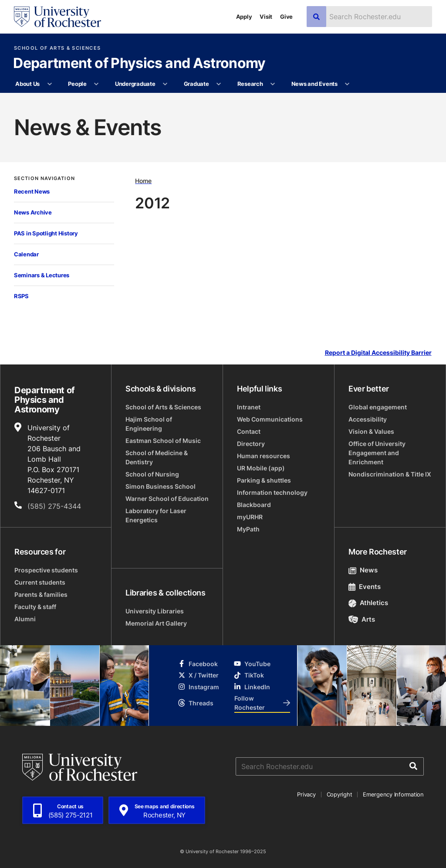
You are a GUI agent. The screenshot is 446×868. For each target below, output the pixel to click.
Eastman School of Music (163, 441)
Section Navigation (44, 179)
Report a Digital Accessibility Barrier (378, 353)
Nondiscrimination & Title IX (390, 474)
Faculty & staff (35, 607)
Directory (251, 444)
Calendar (26, 254)
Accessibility (368, 419)
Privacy (306, 794)
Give (286, 17)
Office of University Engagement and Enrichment (377, 453)
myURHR (250, 517)
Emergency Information (393, 794)
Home (143, 181)
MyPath (248, 529)
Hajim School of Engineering (149, 424)
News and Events (314, 84)
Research (250, 84)
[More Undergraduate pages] (165, 84)
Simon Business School (160, 486)
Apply (244, 17)
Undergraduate (135, 84)
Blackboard (254, 505)
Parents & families (41, 594)
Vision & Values (371, 431)
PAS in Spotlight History (46, 233)
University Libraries (155, 611)
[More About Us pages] (49, 84)
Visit (266, 17)
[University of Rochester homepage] (57, 17)
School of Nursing (152, 474)
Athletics (368, 603)
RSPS (21, 296)
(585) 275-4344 (54, 506)
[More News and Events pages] (347, 84)
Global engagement (378, 407)
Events (365, 587)
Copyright (340, 794)
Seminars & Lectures (42, 275)
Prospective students (46, 570)
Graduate (196, 84)
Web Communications (270, 419)
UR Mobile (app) (261, 468)
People (77, 84)
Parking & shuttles (264, 480)
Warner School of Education (167, 499)
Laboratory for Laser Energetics (156, 515)
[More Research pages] (273, 84)
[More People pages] (96, 84)
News (363, 570)
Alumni (25, 619)
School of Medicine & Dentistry (157, 457)
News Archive (33, 212)
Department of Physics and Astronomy (139, 64)
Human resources (264, 456)
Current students (40, 582)
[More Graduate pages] (219, 84)
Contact (249, 431)
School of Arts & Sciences (57, 48)
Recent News (32, 191)
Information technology (272, 492)
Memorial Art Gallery (156, 623)
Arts (362, 619)
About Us (27, 84)
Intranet (249, 407)
